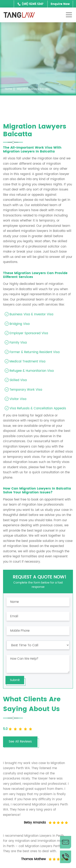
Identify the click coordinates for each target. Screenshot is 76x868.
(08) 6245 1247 (33, 4)
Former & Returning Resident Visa (35, 352)
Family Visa (18, 343)
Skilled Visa (18, 380)
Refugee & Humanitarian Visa (32, 371)
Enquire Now (60, 4)
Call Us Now (66, 857)
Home (8, 89)
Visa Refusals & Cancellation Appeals (38, 408)
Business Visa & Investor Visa (31, 314)
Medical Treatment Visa (27, 362)
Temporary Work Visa (26, 390)
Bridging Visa (20, 324)
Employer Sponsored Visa (29, 333)
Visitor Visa (18, 399)
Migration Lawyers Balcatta (33, 89)
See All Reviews (20, 742)
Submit (15, 680)
